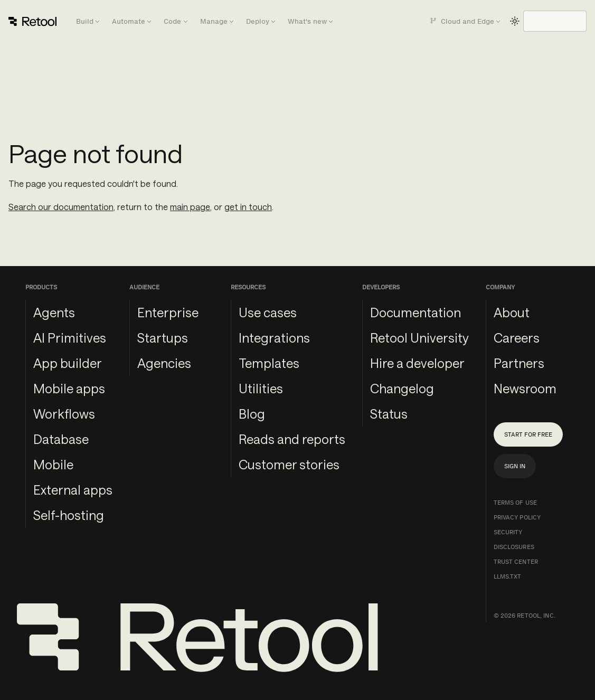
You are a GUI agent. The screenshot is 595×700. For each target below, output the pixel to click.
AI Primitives (70, 338)
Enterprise (168, 312)
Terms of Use (515, 503)
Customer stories (289, 464)
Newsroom (525, 388)
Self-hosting (69, 515)
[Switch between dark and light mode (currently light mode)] (515, 21)
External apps (73, 490)
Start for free (528, 434)
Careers (517, 338)
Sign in (515, 466)
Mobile (53, 464)
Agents (54, 312)
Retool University (419, 338)
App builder (68, 363)
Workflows (64, 414)
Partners (519, 363)
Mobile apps (69, 388)
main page (190, 207)
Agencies (164, 363)
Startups (163, 338)
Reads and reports (292, 439)
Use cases (268, 312)
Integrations (274, 338)
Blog (252, 414)
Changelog (402, 388)
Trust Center (516, 562)
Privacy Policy (517, 517)
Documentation (415, 312)
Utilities (261, 388)
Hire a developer (417, 363)
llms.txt (508, 576)
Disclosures (514, 547)
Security (508, 532)
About (512, 312)
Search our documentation (61, 207)
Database (61, 439)
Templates (269, 363)
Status (389, 414)
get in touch (248, 207)
